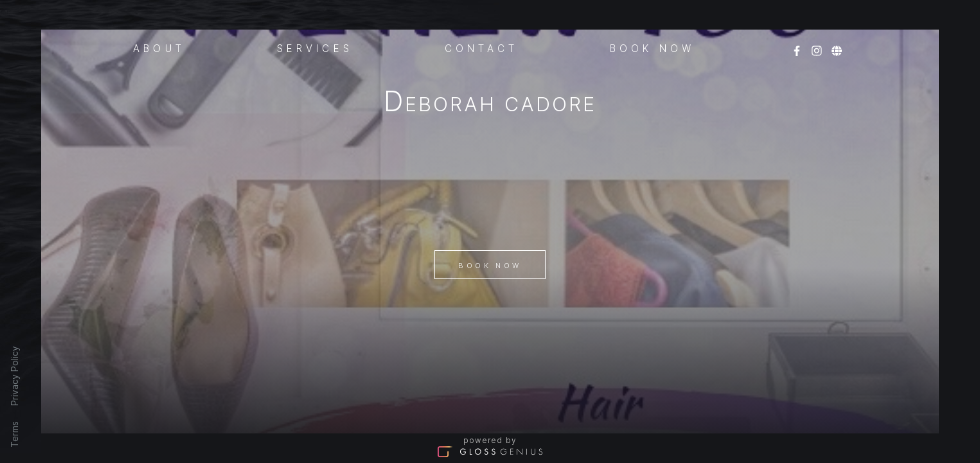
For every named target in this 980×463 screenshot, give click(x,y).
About (159, 48)
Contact (481, 48)
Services (315, 48)
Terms (14, 434)
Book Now (490, 266)
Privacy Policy (14, 376)
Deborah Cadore (490, 104)
